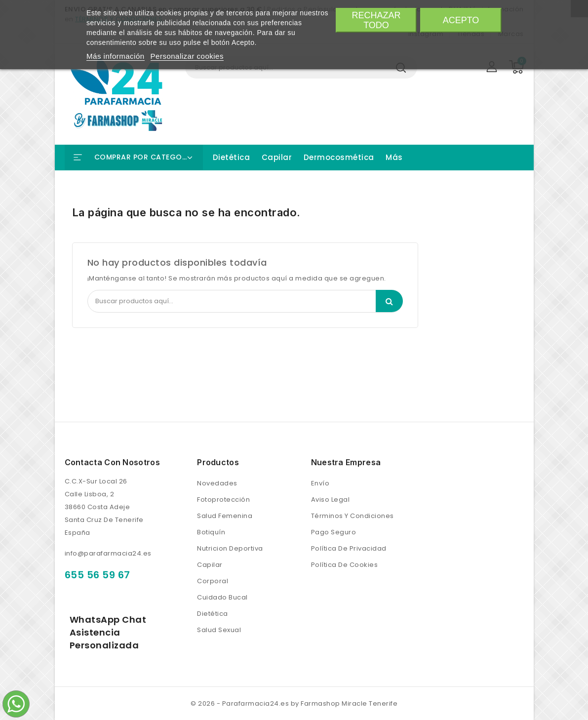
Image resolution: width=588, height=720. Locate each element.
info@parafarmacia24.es (108, 553)
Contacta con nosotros (112, 462)
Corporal (213, 581)
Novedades (217, 483)
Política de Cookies (345, 565)
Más (394, 157)
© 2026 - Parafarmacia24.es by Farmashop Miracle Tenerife (294, 703)
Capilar (277, 157)
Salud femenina (225, 516)
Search (389, 301)
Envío (320, 483)
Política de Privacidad (349, 548)
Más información (116, 56)
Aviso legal (331, 500)
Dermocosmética (339, 157)
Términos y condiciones (353, 516)
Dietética (232, 157)
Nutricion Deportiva (230, 548)
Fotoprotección (223, 500)
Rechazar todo (376, 20)
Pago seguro (334, 532)
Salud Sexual (219, 630)
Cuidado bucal (222, 597)
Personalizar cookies (187, 56)
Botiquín (211, 532)
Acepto (461, 20)
